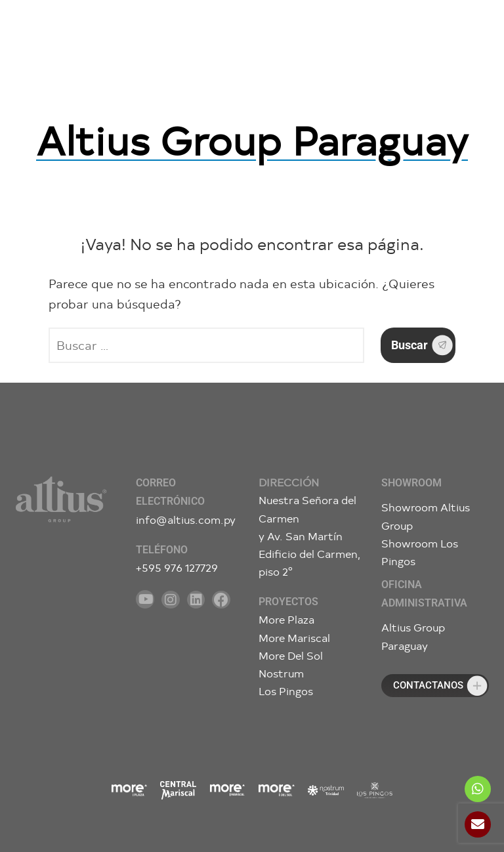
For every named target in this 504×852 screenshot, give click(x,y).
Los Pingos (286, 691)
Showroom (411, 483)
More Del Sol (291, 655)
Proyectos (288, 602)
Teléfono (162, 550)
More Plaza (286, 619)
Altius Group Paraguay (252, 139)
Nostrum (281, 673)
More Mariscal (294, 638)
